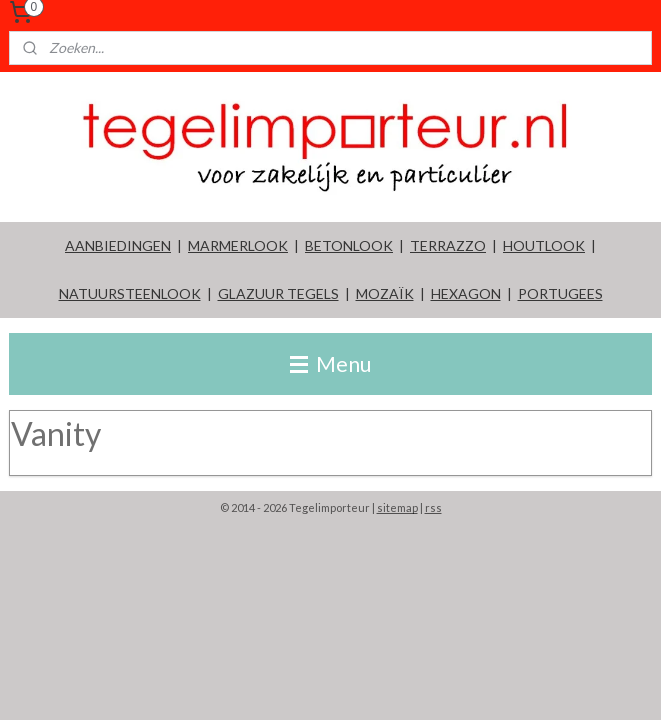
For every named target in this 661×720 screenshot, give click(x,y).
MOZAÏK (385, 293)
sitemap (397, 507)
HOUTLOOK (544, 245)
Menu (330, 363)
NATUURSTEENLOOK (130, 293)
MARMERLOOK (238, 245)
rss (433, 507)
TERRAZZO (448, 245)
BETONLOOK (349, 245)
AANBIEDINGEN (118, 245)
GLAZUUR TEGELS (278, 293)
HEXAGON (466, 293)
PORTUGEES (560, 293)
